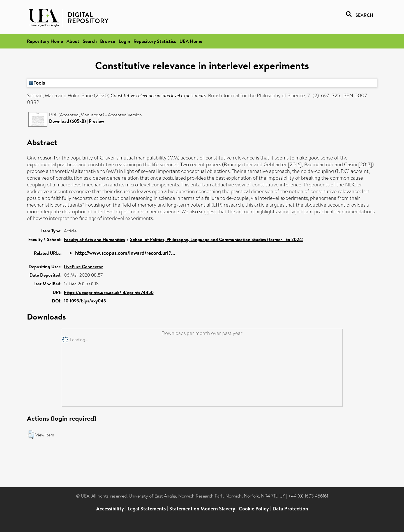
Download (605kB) (67, 121)
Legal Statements (147, 509)
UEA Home (191, 41)
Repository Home (45, 41)
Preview (96, 121)
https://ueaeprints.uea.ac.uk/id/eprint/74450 (109, 292)
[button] (31, 435)
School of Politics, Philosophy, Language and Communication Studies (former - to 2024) (217, 239)
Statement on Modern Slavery (202, 509)
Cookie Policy (254, 509)
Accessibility (110, 509)
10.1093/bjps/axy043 (85, 301)
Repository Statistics (155, 41)
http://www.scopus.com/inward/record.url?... (125, 253)
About (73, 41)
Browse (108, 41)
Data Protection (290, 509)
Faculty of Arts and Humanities (94, 239)
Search (90, 41)
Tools (37, 83)
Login (124, 41)
